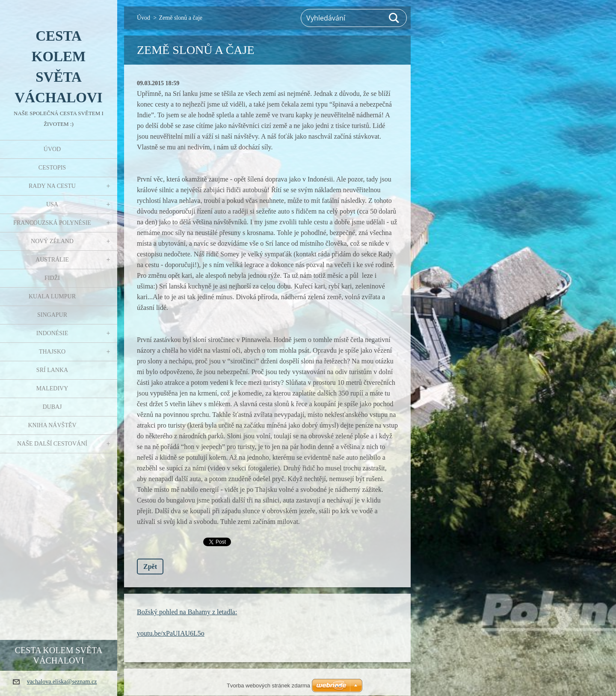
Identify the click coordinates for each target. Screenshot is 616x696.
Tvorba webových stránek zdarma (268, 686)
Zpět (150, 567)
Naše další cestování (52, 444)
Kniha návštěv (52, 425)
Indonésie (52, 333)
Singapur (52, 315)
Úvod (52, 149)
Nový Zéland (52, 241)
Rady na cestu (52, 186)
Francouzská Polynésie (52, 223)
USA (52, 204)
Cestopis (52, 168)
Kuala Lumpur (52, 296)
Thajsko (52, 352)
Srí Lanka (52, 370)
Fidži (52, 278)
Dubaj (52, 407)
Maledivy (52, 388)
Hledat (394, 18)
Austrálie (52, 260)
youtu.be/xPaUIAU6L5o (171, 633)
